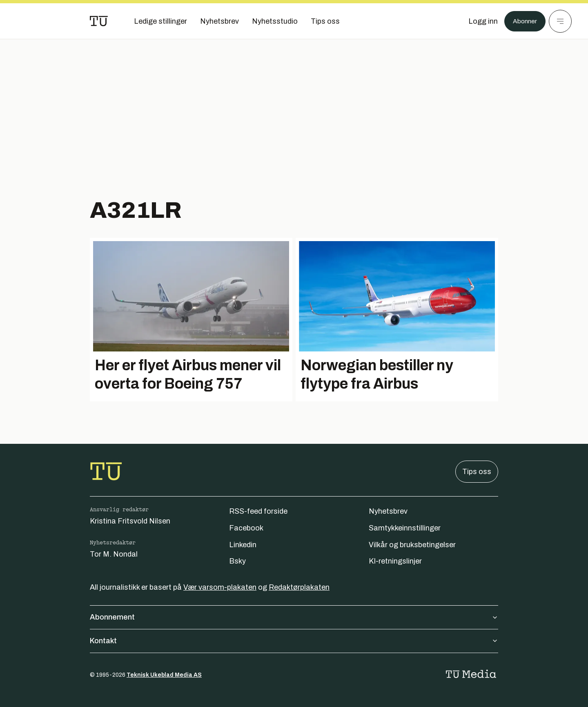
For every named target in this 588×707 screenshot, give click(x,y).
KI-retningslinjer (395, 561)
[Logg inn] (479, 21)
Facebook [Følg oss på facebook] (246, 528)
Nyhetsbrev (388, 511)
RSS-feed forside (258, 511)
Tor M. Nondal (114, 554)
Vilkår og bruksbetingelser (412, 545)
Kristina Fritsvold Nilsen (130, 521)
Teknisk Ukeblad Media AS (164, 675)
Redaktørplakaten (299, 587)
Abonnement (294, 617)
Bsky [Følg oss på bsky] (237, 561)
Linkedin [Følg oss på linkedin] (243, 545)
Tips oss (477, 472)
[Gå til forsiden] (99, 21)
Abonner (523, 21)
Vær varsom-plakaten (220, 587)
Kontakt (294, 641)
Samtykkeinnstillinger (405, 528)
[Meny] (560, 21)
